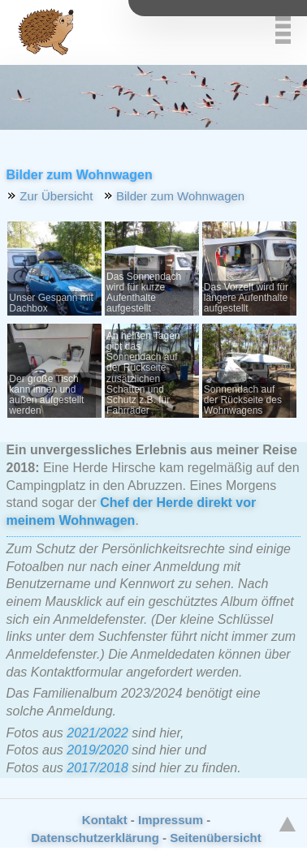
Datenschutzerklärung (95, 838)
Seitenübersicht (216, 838)
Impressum (171, 820)
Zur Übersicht (56, 196)
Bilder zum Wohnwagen (180, 196)
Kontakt (105, 820)
